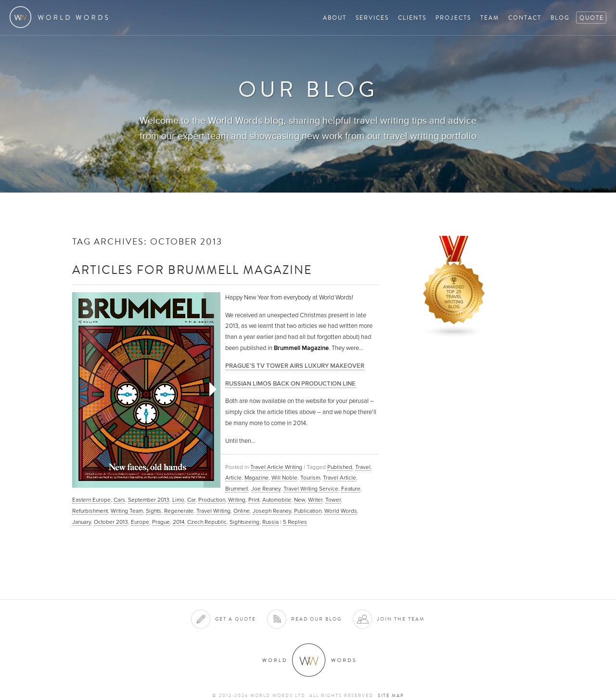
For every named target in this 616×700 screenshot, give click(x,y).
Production (212, 500)
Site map (391, 696)
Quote (592, 18)
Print (254, 500)
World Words (61, 17)
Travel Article (340, 478)
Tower (333, 500)
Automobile (277, 500)
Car (191, 500)
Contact (525, 18)
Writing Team (127, 511)
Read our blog (316, 619)
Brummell (237, 489)
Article (233, 478)
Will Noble (284, 478)
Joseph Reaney (272, 511)
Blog (560, 18)
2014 (179, 522)
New (300, 500)
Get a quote (236, 619)
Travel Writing (213, 511)
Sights (154, 511)
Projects (453, 18)
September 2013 (149, 500)
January (82, 522)
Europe (140, 522)
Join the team (401, 619)
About (335, 18)
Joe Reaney (266, 489)
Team (490, 18)
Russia (270, 522)
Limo (178, 500)
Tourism (310, 478)
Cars (119, 500)
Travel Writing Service (311, 489)
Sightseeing (244, 522)
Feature (351, 489)
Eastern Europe (91, 500)
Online (242, 511)
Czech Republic (207, 522)
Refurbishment (90, 511)
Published (340, 467)
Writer (315, 500)
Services (372, 18)
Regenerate (179, 511)
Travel (363, 467)
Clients (412, 18)
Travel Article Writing (276, 467)
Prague (161, 522)
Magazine (257, 478)
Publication (308, 511)
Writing (237, 500)
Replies (295, 522)
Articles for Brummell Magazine (192, 269)
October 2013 (111, 522)
